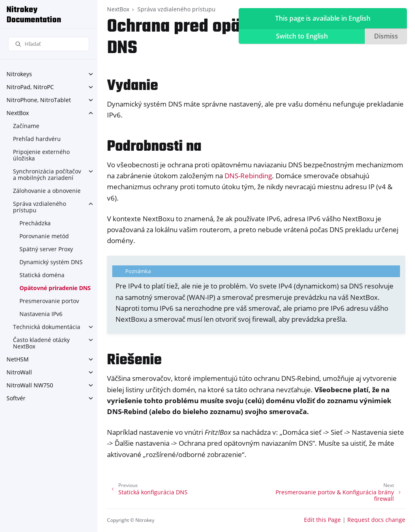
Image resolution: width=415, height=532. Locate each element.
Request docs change (376, 520)
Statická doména (42, 275)
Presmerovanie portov (49, 301)
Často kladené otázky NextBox (41, 343)
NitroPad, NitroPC (30, 87)
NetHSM (18, 359)
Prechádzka (35, 223)
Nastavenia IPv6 (41, 314)
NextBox (18, 113)
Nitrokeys (19, 74)
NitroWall (19, 372)
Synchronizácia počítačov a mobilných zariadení (47, 174)
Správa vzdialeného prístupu (40, 207)
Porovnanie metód (44, 236)
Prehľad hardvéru (37, 139)
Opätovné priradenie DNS (55, 288)
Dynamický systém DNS (51, 262)
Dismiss (386, 36)
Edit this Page (322, 520)
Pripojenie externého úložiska (41, 155)
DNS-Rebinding (248, 176)
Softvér (16, 398)
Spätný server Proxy (46, 249)
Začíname (26, 126)
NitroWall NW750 (30, 385)
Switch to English (302, 36)
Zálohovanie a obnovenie (47, 191)
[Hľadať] (49, 44)
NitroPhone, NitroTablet (39, 100)
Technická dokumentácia (47, 327)
